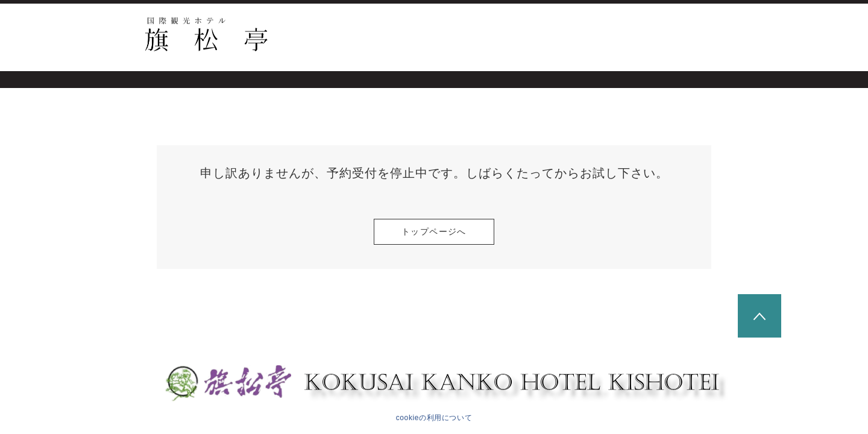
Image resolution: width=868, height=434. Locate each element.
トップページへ (434, 231)
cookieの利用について (434, 418)
